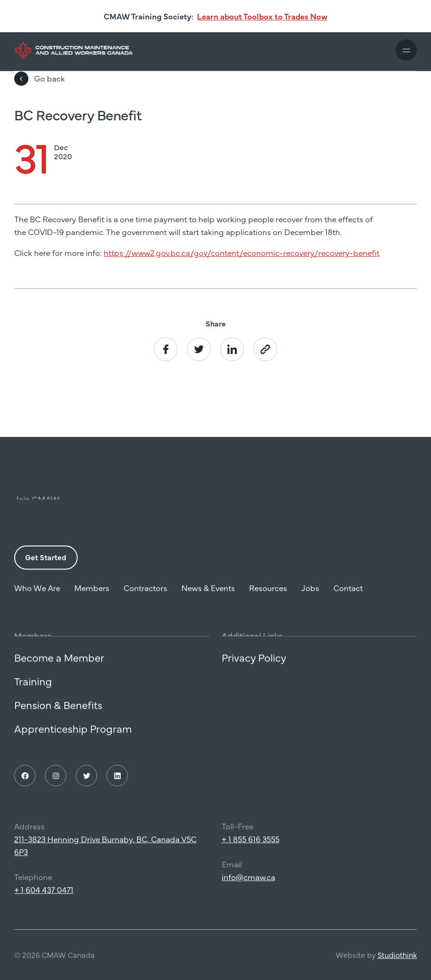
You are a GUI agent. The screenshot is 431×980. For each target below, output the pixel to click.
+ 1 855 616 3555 (251, 843)
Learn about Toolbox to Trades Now (262, 16)
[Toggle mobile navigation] (406, 50)
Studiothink (397, 959)
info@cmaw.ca (248, 881)
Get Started (46, 562)
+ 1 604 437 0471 (44, 894)
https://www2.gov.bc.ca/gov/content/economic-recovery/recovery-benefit (242, 253)
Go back (40, 79)
